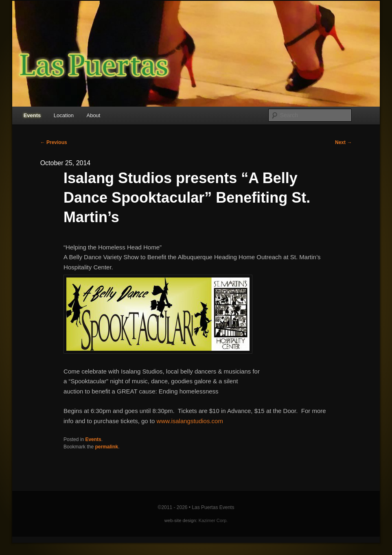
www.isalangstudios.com (190, 421)
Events (32, 115)
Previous (54, 142)
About (93, 115)
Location (64, 115)
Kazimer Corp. (213, 520)
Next (343, 142)
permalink (106, 447)
